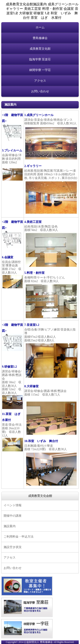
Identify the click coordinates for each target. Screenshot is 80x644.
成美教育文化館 (40, 49)
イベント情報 (13, 505)
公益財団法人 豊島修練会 (38, 642)
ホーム (40, 27)
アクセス (40, 81)
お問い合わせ (40, 91)
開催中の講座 (13, 516)
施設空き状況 (13, 547)
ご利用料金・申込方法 (19, 537)
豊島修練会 (40, 38)
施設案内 (10, 526)
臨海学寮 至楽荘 (40, 59)
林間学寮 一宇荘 (40, 70)
